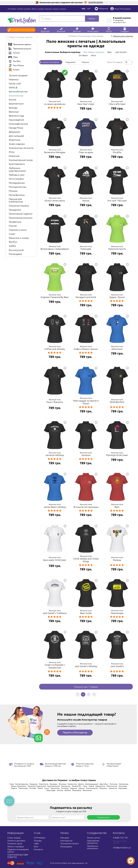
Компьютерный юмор (21, 160)
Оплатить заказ (15, 843)
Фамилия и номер (19, 238)
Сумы (47, 788)
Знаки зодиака (17, 144)
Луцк (85, 786)
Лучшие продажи (18, 75)
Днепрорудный (92, 784)
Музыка (13, 191)
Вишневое (77, 790)
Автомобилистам (18, 91)
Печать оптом (94, 838)
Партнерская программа (93, 842)
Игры (12, 152)
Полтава (33, 788)
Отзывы (56, 9)
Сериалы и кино (18, 230)
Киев (12, 784)
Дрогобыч (104, 784)
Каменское (72, 784)
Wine (93, 55)
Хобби (12, 246)
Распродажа (15, 254)
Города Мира (16, 128)
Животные (15, 140)
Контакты (63, 9)
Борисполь (44, 784)
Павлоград (23, 788)
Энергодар (51, 790)
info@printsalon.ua (122, 847)
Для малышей (16, 136)
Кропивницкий (54, 786)
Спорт (12, 234)
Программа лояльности (93, 847)
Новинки (14, 79)
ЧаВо (36, 843)
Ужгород (65, 788)
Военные (14, 112)
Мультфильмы (17, 195)
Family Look (15, 83)
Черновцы (123, 788)
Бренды (13, 108)
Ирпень (68, 790)
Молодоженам (17, 183)
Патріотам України (19, 206)
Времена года (16, 116)
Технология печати (70, 843)
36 (126, 62)
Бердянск (34, 784)
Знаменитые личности (21, 148)
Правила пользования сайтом (18, 850)
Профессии (15, 222)
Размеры (49, 9)
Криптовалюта (17, 164)
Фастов (60, 790)
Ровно (40, 788)
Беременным (16, 103)
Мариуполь (100, 786)
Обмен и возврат (38, 9)
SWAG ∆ (13, 87)
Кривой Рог (77, 786)
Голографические (18, 124)
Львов (91, 786)
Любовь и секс (17, 175)
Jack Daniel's (121, 52)
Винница (63, 784)
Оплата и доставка (24, 9)
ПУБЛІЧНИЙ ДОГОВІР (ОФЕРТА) (18, 856)
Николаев (123, 786)
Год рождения (16, 120)
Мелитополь (112, 786)
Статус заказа (14, 838)
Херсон (81, 788)
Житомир (114, 784)
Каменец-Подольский (37, 786)
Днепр (81, 784)
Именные (14, 156)
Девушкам (14, 132)
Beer (110, 52)
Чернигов (113, 788)
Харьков (73, 788)
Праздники (15, 210)
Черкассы (103, 788)
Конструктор (66, 840)
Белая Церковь (22, 784)
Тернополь (55, 788)
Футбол (13, 242)
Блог (36, 846)
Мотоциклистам (18, 187)
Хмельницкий (92, 788)
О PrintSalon (12, 9)
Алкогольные (16, 95)
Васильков (87, 790)
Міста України (16, 179)
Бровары (54, 784)
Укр (89, 9)
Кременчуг (66, 786)
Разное (13, 226)
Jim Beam (83, 55)
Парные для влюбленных (16, 200)
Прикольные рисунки (21, 218)
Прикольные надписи (21, 214)
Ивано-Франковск (19, 786)
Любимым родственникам (17, 169)
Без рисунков (16, 250)
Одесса (14, 788)
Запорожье (124, 784)
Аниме (13, 99)
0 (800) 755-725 (120, 838)
